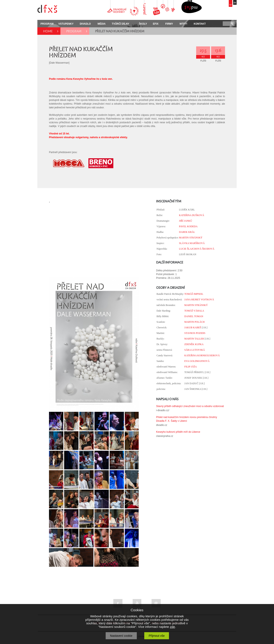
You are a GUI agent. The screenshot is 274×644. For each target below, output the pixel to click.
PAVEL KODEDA (188, 226)
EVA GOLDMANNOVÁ (197, 361)
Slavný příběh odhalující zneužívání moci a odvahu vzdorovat (190, 406)
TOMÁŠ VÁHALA (194, 311)
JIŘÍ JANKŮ (185, 221)
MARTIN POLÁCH (194, 322)
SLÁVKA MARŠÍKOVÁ (192, 243)
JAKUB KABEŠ (193, 327)
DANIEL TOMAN (194, 316)
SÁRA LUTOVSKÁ (195, 350)
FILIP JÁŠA (191, 367)
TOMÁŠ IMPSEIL (194, 294)
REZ (203, 57)
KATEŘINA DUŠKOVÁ (191, 215)
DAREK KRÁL (187, 232)
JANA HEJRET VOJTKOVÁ (199, 300)
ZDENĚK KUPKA (194, 344)
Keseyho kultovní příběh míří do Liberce (178, 432)
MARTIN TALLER (194, 339)
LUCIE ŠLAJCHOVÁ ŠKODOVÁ (197, 249)
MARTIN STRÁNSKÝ (191, 238)
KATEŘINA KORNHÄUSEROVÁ (202, 355)
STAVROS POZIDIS (195, 333)
